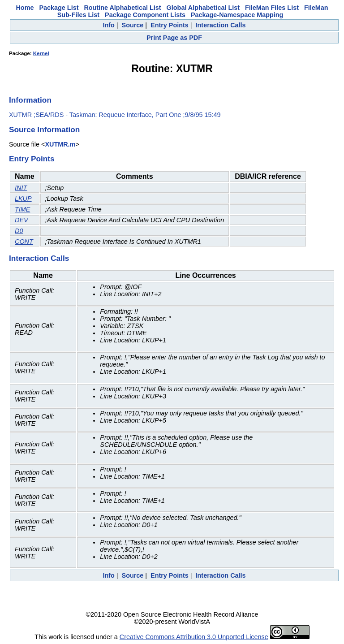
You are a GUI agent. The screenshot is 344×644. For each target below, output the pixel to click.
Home (25, 8)
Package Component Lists (145, 15)
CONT (24, 242)
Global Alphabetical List (203, 8)
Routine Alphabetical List (122, 8)
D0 (19, 231)
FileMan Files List (272, 8)
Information (30, 100)
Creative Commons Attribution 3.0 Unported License (194, 637)
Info (108, 25)
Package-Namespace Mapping (237, 15)
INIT (21, 188)
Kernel (41, 53)
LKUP (23, 199)
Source (133, 25)
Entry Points (170, 25)
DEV (21, 220)
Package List (59, 8)
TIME (22, 209)
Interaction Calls (221, 25)
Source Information (44, 130)
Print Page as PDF (174, 38)
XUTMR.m (60, 144)
